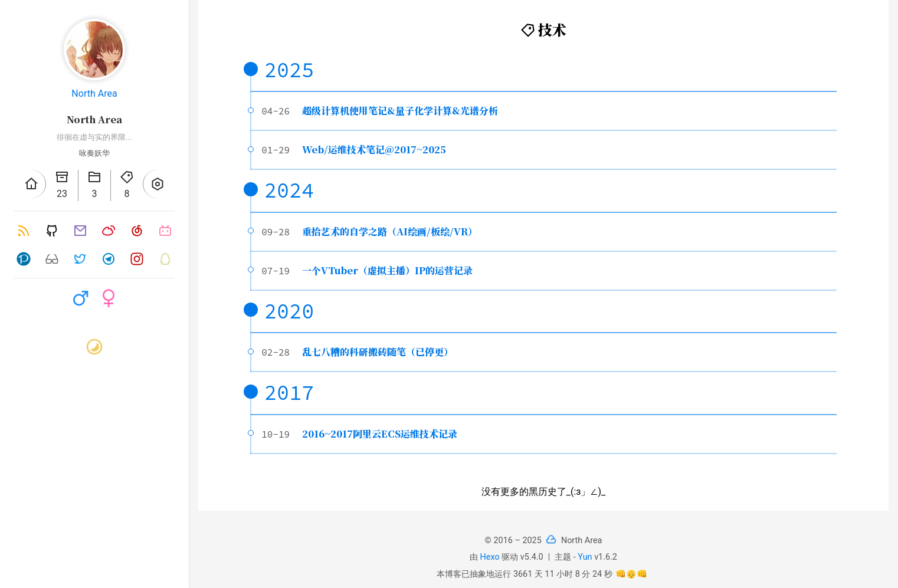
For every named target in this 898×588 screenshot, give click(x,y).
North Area (94, 93)
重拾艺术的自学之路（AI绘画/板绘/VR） (390, 231)
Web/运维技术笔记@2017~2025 (374, 150)
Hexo (490, 557)
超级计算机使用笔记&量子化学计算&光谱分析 (400, 111)
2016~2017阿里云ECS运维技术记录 (380, 434)
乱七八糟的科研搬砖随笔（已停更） (378, 352)
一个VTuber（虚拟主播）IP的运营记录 (387, 270)
